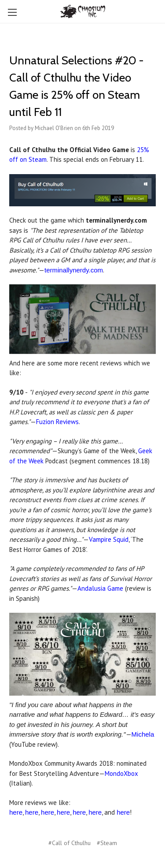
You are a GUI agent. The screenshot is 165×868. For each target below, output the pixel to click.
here (16, 812)
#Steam (107, 843)
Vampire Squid (109, 539)
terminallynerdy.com (74, 270)
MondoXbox (121, 773)
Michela (143, 734)
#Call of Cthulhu (70, 843)
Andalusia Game (100, 588)
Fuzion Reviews (57, 422)
